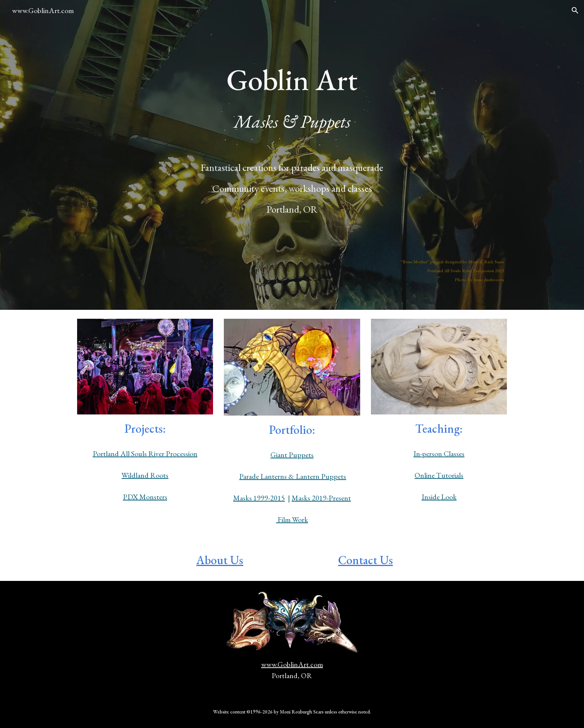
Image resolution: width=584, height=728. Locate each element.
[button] (575, 10)
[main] (292, 62)
